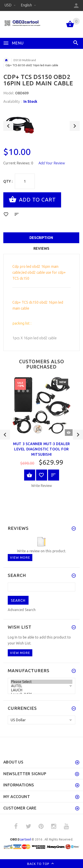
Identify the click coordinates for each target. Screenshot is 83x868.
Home (6, 60)
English (28, 5)
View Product (30, 475)
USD (10, 5)
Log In (13, 637)
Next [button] (75, 126)
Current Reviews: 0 (18, 163)
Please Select (41, 682)
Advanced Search (22, 610)
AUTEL (41, 686)
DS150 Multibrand (25, 60)
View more (20, 557)
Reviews (41, 248)
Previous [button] (8, 126)
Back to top (41, 864)
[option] (41, 124)
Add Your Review (52, 163)
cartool (20, 839)
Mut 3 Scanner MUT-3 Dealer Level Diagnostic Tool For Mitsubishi (41, 449)
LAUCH (41, 690)
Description (41, 238)
